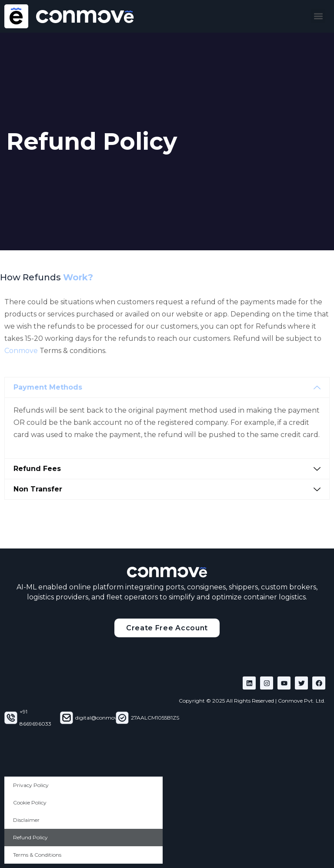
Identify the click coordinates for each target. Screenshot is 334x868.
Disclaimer (26, 820)
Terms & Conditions (37, 855)
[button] (318, 16)
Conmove (21, 351)
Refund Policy (30, 837)
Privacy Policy (31, 785)
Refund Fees (37, 469)
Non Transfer (38, 489)
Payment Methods (48, 387)
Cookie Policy (30, 802)
